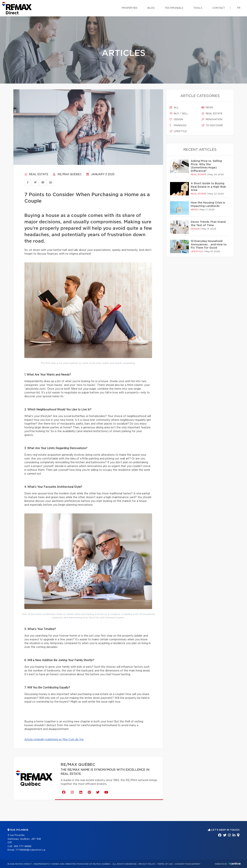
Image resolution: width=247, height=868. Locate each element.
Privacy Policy (147, 864)
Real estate (36, 174)
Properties (130, 8)
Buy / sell (179, 114)
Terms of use (165, 864)
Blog (151, 8)
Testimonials (174, 8)
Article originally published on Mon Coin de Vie (54, 740)
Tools (198, 8)
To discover (212, 125)
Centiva (235, 864)
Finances (178, 125)
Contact (219, 8)
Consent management (187, 864)
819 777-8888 (23, 846)
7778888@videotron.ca (30, 850)
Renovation (212, 119)
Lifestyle (178, 131)
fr (239, 8)
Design (176, 119)
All (174, 108)
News (207, 108)
